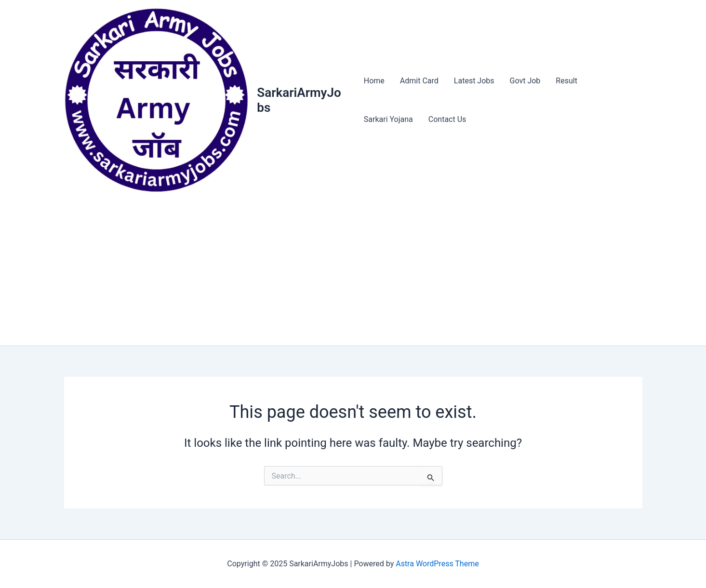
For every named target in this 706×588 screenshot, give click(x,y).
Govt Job (525, 81)
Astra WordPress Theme (437, 564)
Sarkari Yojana (388, 119)
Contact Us (447, 119)
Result (566, 81)
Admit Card (419, 81)
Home (374, 81)
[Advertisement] (353, 273)
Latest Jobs (474, 81)
